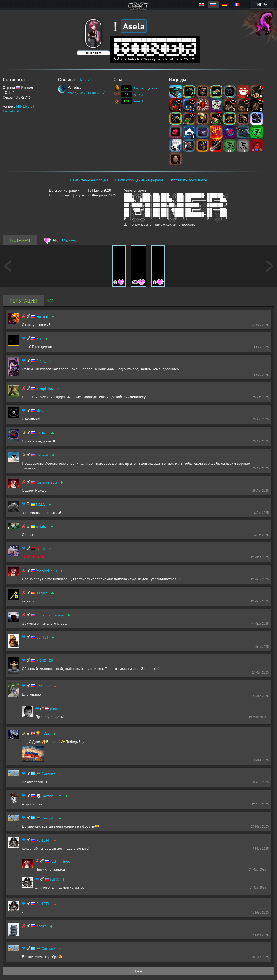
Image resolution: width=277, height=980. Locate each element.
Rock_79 (43, 686)
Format (42, 316)
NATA (40, 504)
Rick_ (41, 361)
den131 (42, 637)
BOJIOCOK (45, 660)
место (69, 241)
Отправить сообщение (188, 180)
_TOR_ (42, 433)
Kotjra (41, 926)
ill (43, 549)
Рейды (138, 95)
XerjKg (42, 593)
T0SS (45, 733)
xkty (40, 411)
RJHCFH (43, 840)
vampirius (45, 389)
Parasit (42, 455)
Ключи (86, 79)
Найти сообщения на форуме (139, 180)
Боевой (138, 101)
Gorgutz (48, 774)
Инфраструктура (145, 88)
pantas (55, 709)
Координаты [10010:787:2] (87, 93)
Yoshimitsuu (47, 482)
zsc (39, 339)
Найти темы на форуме (89, 180)
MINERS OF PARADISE (19, 108)
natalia (41, 526)
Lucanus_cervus (50, 615)
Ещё (138, 971)
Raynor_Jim (52, 796)
